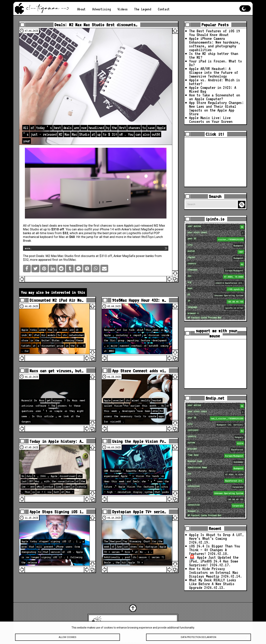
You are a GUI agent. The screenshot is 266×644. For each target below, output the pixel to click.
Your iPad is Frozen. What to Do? (215, 63)
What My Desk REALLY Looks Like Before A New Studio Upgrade (213, 584)
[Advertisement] (215, 162)
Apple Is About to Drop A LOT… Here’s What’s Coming (216, 537)
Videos (123, 9)
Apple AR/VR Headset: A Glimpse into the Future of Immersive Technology (214, 72)
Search (242, 205)
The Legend (143, 9)
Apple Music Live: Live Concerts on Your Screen (211, 120)
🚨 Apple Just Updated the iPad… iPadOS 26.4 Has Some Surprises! (214, 561)
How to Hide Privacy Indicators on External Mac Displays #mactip (214, 572)
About (81, 9)
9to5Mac (70, 260)
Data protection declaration (199, 640)
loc (216, 277)
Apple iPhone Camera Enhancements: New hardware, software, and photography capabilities (215, 44)
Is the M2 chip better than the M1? (214, 55)
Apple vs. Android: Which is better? (215, 82)
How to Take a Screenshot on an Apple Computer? (215, 97)
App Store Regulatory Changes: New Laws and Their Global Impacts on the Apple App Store (216, 108)
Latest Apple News (138, 622)
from (61, 233)
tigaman (169, 622)
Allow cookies (67, 640)
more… (28, 248)
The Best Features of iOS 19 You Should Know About (215, 33)
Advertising (102, 9)
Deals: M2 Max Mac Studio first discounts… (96, 25)
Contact (164, 9)
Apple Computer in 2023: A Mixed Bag (213, 89)
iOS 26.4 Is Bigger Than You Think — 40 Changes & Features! (215, 550)
